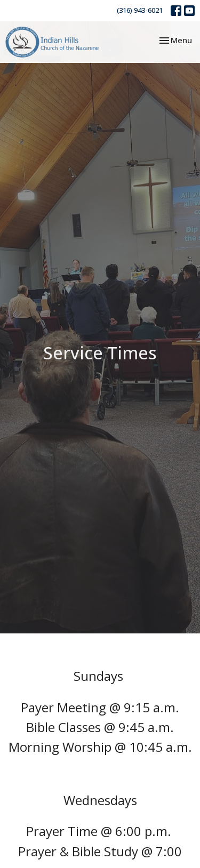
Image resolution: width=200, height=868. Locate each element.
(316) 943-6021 (140, 10)
